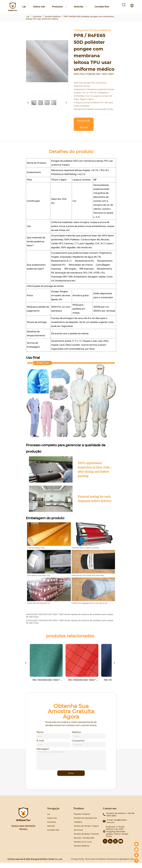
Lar (24, 7)
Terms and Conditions (96, 864)
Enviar (71, 778)
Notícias (81, 7)
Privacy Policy (78, 864)
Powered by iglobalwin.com (120, 864)
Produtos (59, 7)
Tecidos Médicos (53, 17)
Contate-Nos (102, 7)
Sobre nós (39, 7)
